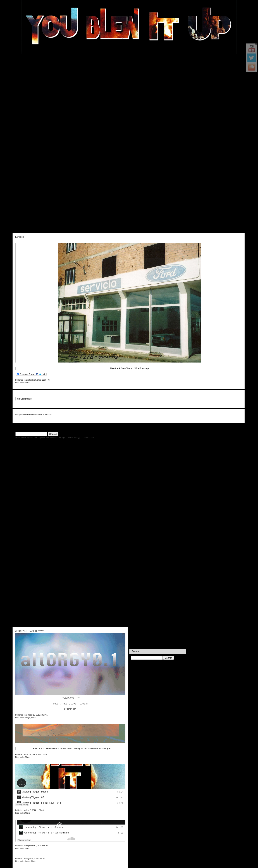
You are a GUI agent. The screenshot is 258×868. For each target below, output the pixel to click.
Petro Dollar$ (73, 749)
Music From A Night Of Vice (26, 438)
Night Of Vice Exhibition (48, 438)
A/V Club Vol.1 (90, 438)
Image (28, 861)
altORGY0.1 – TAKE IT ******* (29, 631)
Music (28, 383)
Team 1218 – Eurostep (138, 368)
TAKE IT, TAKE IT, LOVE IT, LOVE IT (70, 704)
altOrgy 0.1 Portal (66, 438)
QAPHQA (72, 709)
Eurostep (20, 237)
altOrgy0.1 (78, 438)
